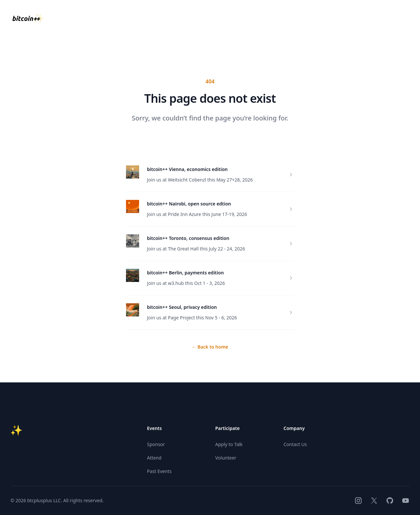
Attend (154, 458)
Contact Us (295, 444)
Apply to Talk (229, 444)
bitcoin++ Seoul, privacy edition (182, 307)
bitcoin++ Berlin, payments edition (185, 273)
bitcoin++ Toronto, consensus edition (188, 238)
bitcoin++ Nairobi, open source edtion (189, 204)
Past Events (159, 471)
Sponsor (156, 444)
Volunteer (226, 458)
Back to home (210, 347)
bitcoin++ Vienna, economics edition (187, 169)
